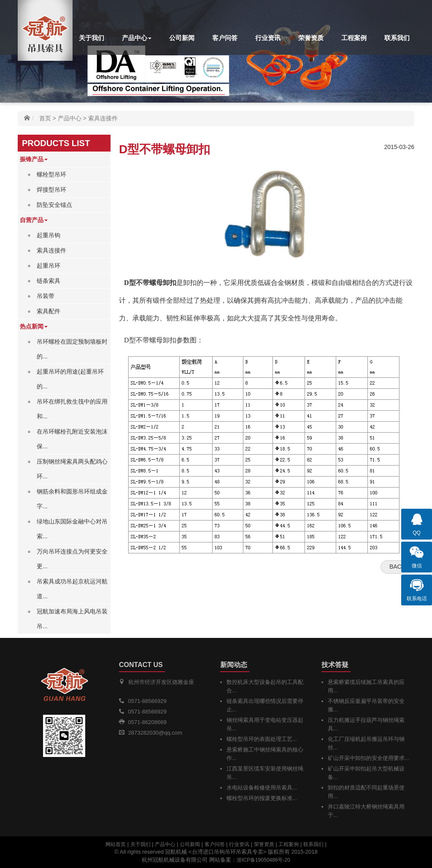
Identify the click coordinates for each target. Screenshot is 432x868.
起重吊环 (49, 266)
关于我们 (92, 38)
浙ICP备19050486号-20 (263, 860)
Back (397, 567)
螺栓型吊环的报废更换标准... (262, 798)
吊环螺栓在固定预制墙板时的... (72, 349)
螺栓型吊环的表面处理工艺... (262, 739)
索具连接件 (103, 118)
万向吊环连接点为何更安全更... (72, 559)
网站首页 (116, 844)
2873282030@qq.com (155, 733)
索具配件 (49, 311)
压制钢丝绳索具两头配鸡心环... (72, 469)
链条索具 (49, 281)
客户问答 (225, 38)
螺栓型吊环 (51, 174)
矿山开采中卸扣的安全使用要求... (369, 758)
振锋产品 (34, 159)
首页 (55, 38)
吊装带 (46, 296)
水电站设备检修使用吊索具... (262, 788)
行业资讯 (268, 38)
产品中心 (137, 38)
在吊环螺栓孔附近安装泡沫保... (72, 439)
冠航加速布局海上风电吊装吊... (72, 619)
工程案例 (354, 38)
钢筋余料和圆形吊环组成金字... (72, 499)
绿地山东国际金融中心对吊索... (72, 529)
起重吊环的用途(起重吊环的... (70, 379)
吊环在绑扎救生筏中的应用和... (72, 409)
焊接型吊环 (51, 190)
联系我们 (397, 38)
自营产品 (34, 220)
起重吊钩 (49, 235)
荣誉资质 (311, 38)
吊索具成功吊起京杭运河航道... (72, 589)
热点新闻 (34, 326)
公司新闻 (182, 38)
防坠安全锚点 (54, 205)
